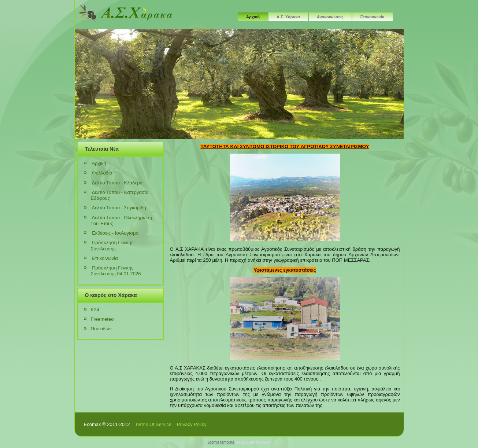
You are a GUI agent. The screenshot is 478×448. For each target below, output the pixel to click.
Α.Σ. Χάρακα (288, 17)
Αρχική (253, 17)
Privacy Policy (192, 424)
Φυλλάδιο (102, 173)
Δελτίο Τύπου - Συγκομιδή (119, 208)
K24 (95, 310)
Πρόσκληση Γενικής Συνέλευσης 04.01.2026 (116, 271)
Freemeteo (102, 319)
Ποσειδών (101, 329)
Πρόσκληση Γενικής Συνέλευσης (112, 245)
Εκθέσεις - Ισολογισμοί (116, 233)
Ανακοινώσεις (330, 17)
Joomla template (221, 442)
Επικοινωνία (373, 17)
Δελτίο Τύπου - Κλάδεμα (117, 183)
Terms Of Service (153, 424)
